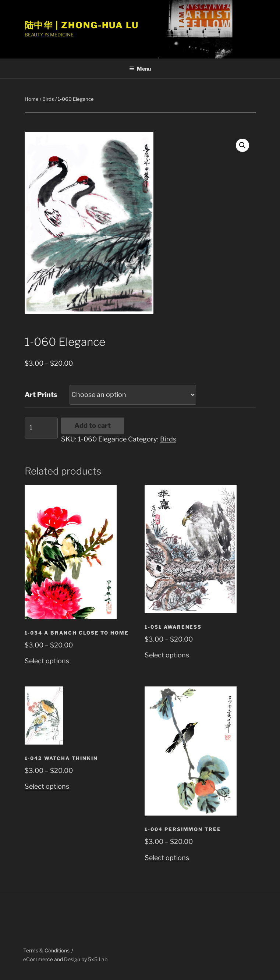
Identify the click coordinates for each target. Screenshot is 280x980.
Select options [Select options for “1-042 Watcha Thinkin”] (47, 786)
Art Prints (41, 395)
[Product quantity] (41, 428)
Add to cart (93, 425)
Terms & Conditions (46, 950)
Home (32, 99)
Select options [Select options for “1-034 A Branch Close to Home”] (47, 661)
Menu (140, 69)
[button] (242, 145)
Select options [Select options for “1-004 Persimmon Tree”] (167, 858)
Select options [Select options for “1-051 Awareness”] (167, 655)
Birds (48, 99)
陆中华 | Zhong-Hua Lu (82, 25)
